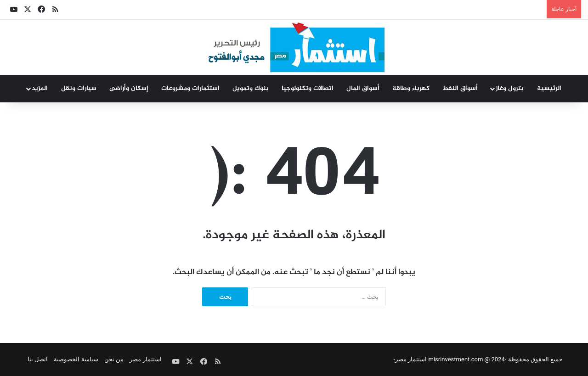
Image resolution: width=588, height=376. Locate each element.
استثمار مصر (145, 359)
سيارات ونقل (79, 88)
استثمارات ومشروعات (190, 88)
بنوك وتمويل (251, 88)
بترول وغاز (510, 88)
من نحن (114, 359)
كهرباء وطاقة (411, 88)
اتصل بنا (38, 359)
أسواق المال (363, 88)
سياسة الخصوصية (76, 359)
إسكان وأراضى (129, 88)
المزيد (40, 88)
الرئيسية (549, 88)
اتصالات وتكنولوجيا (308, 88)
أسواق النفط (460, 88)
